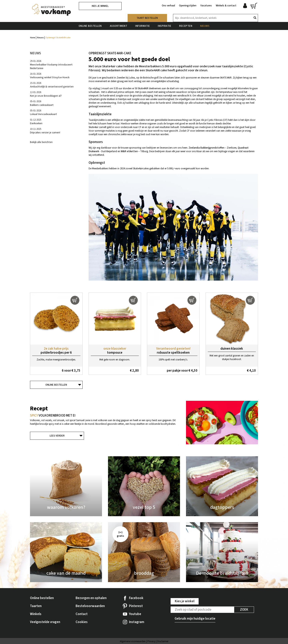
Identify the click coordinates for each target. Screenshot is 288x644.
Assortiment (119, 26)
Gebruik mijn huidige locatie (195, 619)
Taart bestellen (147, 18)
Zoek (244, 610)
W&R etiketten (129, 151)
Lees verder (57, 436)
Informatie (142, 26)
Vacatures (206, 6)
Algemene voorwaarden (133, 641)
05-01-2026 (42, 103)
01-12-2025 (36, 122)
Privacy (151, 641)
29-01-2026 (51, 65)
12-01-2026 (46, 94)
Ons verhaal (168, 6)
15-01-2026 (52, 85)
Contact (82, 614)
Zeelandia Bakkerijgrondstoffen (206, 148)
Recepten (186, 26)
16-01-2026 (50, 76)
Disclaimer (163, 641)
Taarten (36, 606)
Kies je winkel (100, 6)
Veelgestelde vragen (45, 622)
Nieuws (205, 26)
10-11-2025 (45, 131)
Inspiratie (164, 26)
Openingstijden (188, 6)
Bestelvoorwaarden (90, 606)
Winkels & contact (226, 6)
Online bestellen (90, 26)
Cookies (82, 622)
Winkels (36, 614)
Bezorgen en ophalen (91, 598)
